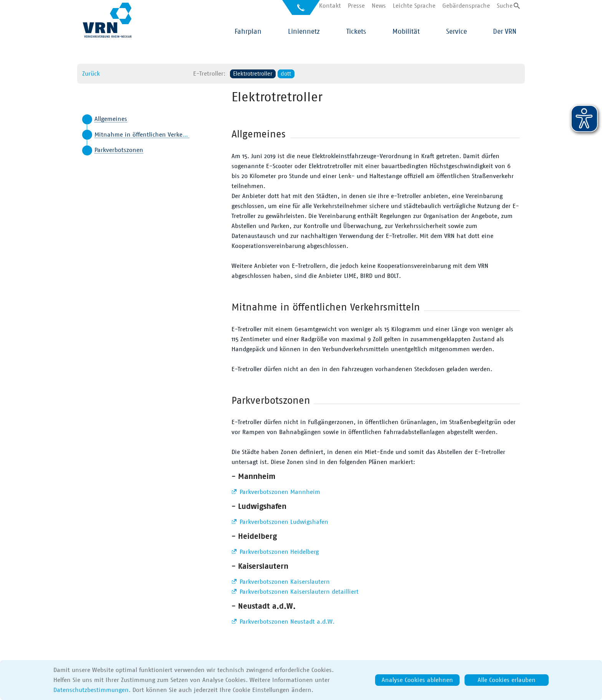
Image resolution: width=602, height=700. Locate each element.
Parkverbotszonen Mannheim (279, 492)
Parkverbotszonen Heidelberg (278, 552)
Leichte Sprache (414, 6)
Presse (356, 6)
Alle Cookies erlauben (507, 680)
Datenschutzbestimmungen (91, 690)
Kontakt (330, 6)
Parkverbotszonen (119, 150)
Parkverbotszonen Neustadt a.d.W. (286, 622)
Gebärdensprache (466, 6)
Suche (505, 6)
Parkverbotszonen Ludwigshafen (283, 522)
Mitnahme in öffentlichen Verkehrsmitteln (153, 135)
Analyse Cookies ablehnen (417, 680)
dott (286, 74)
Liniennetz (304, 32)
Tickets (356, 32)
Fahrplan (248, 32)
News (379, 6)
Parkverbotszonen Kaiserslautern (284, 582)
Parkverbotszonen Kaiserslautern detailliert (298, 592)
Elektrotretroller (253, 74)
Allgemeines (111, 119)
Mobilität (406, 32)
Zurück (91, 74)
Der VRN (505, 32)
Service (456, 32)
